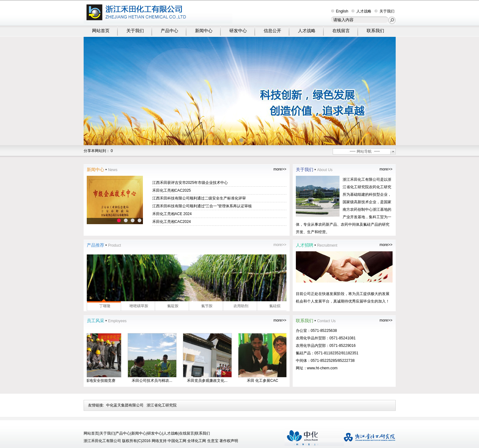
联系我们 (375, 31)
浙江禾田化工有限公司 (361, 180)
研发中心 (238, 31)
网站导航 (364, 151)
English (340, 11)
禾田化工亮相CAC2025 (172, 190)
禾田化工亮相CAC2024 (172, 222)
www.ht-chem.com (322, 368)
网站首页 (101, 31)
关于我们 (384, 11)
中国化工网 (177, 441)
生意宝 (213, 441)
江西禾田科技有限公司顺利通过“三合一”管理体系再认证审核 (202, 206)
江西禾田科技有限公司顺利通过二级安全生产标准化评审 (199, 198)
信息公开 (272, 31)
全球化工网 (197, 441)
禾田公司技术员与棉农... (154, 381)
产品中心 (169, 31)
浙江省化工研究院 (162, 405)
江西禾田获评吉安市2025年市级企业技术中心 (190, 183)
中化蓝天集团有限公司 (125, 405)
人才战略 (361, 11)
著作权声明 (229, 441)
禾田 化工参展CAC (265, 381)
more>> (280, 169)
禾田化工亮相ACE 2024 (172, 214)
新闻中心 (204, 31)
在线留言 (341, 31)
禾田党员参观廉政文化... (209, 381)
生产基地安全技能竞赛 (99, 381)
